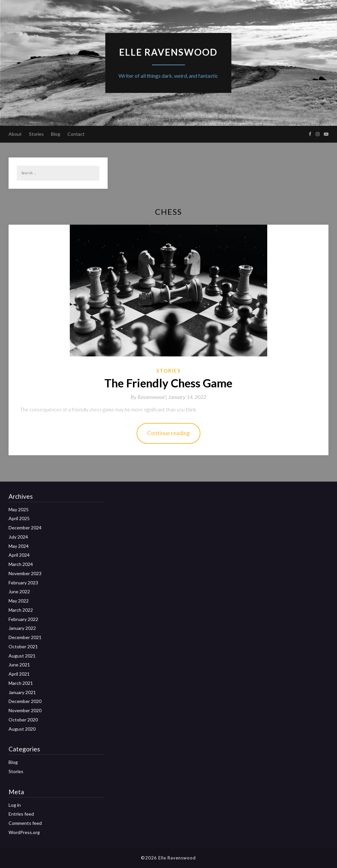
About (15, 134)
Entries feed (21, 814)
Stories (36, 134)
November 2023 (25, 573)
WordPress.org (24, 832)
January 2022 (22, 628)
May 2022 (19, 601)
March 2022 (21, 610)
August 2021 (22, 656)
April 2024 (19, 555)
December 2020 (25, 701)
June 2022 (19, 591)
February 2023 (23, 583)
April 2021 (19, 674)
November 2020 (25, 710)
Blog (56, 134)
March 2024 (21, 564)
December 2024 (25, 528)
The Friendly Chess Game (168, 383)
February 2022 (23, 619)
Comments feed (25, 823)
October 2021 (23, 646)
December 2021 (25, 637)
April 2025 (19, 518)
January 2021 (22, 692)
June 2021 (19, 665)
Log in (15, 805)
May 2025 (19, 509)
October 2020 (23, 720)
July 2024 (18, 537)
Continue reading (168, 433)
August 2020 (22, 729)
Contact (76, 134)
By (149, 397)
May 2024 (19, 546)
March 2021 (21, 683)
